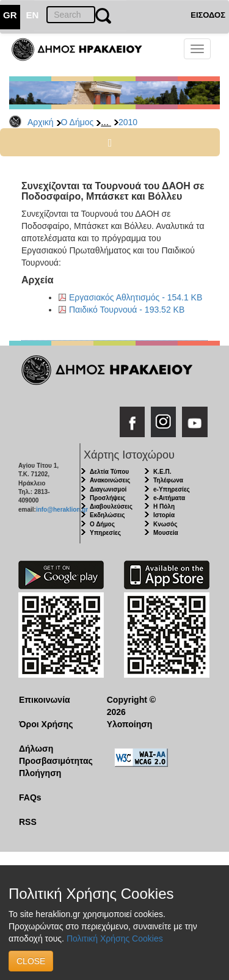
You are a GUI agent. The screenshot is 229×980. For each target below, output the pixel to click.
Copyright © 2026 (131, 706)
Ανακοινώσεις (110, 480)
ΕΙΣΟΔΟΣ (208, 15)
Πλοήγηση (40, 773)
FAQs (30, 797)
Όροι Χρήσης (46, 724)
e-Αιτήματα (169, 498)
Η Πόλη (164, 506)
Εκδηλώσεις (107, 515)
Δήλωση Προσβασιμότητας (53, 755)
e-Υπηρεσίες (172, 489)
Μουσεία (166, 533)
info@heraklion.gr (62, 510)
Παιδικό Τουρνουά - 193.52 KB (127, 310)
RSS (28, 822)
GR (10, 15)
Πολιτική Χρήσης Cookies (115, 938)
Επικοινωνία (45, 700)
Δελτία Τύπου (109, 472)
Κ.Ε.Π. (162, 472)
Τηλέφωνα (168, 480)
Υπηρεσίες (105, 533)
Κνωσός (165, 524)
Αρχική (41, 122)
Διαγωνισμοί (108, 489)
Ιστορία (164, 515)
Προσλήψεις (107, 498)
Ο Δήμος (78, 122)
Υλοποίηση (130, 724)
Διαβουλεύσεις (111, 506)
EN (33, 15)
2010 (128, 122)
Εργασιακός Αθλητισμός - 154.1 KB (136, 297)
